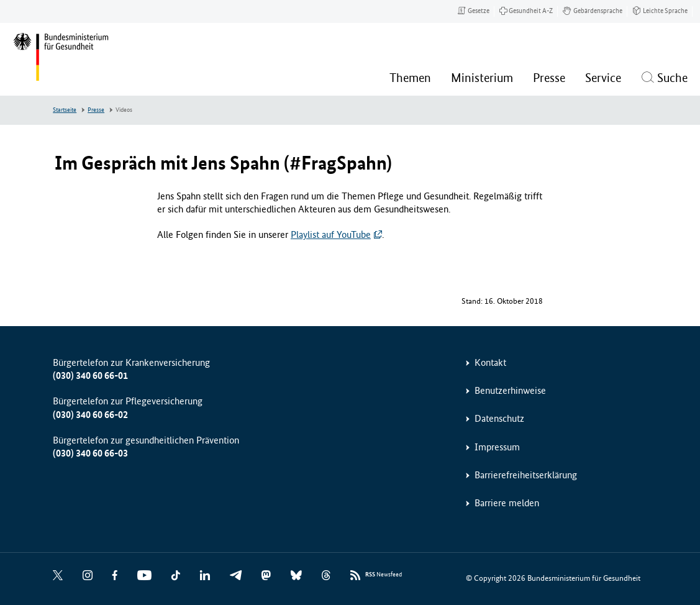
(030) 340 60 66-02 (90, 415)
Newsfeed (384, 575)
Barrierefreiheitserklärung (526, 475)
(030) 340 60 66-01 (90, 375)
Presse (96, 110)
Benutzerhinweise (510, 390)
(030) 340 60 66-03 (90, 453)
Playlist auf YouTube (331, 234)
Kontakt (490, 362)
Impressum (497, 447)
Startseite (65, 110)
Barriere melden (507, 503)
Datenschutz (499, 418)
